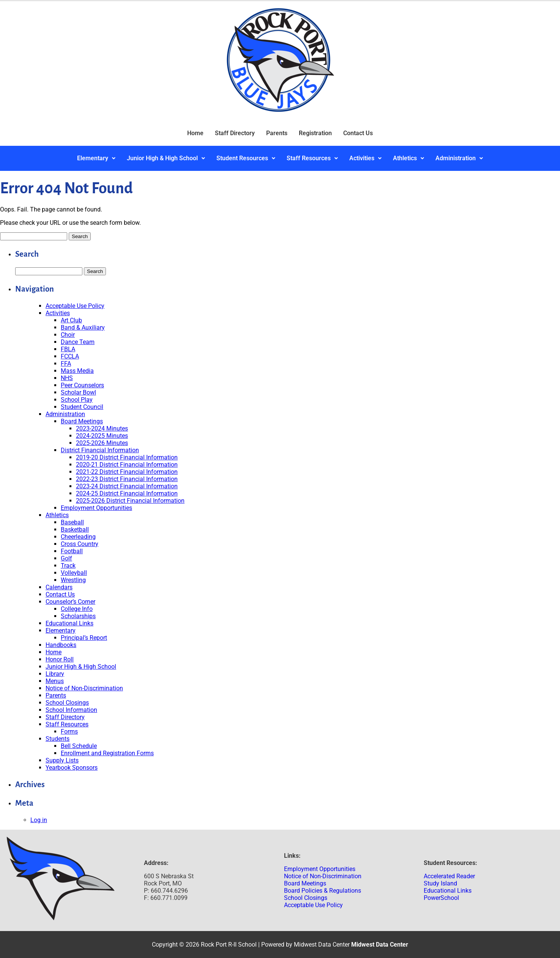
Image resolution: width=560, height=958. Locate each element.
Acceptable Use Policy (75, 306)
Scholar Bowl (78, 392)
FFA (66, 364)
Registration (315, 133)
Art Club (71, 320)
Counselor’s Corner (70, 602)
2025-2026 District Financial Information (130, 501)
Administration (459, 158)
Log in (39, 820)
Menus (55, 681)
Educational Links (69, 623)
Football (72, 551)
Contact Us (358, 133)
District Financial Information (100, 450)
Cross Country (80, 544)
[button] (96, 158)
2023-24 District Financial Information (127, 486)
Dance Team (78, 342)
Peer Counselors (82, 385)
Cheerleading (78, 537)
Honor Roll (60, 659)
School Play (77, 400)
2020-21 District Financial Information (127, 465)
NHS (67, 378)
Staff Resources (312, 158)
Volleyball (74, 573)
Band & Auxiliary (83, 327)
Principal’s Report (84, 638)
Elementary (96, 158)
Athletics (409, 158)
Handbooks (61, 645)
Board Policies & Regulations (323, 891)
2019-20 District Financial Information (127, 457)
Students (58, 739)
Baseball (72, 522)
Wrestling (73, 580)
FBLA (68, 349)
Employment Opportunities (96, 508)
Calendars (59, 587)
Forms (69, 732)
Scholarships (78, 616)
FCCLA (70, 356)
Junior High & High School (166, 158)
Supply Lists (62, 760)
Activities (365, 158)
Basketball (75, 530)
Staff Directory (235, 133)
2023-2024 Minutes (102, 428)
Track (68, 566)
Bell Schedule (79, 746)
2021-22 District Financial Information (127, 472)
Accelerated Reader (449, 876)
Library (55, 674)
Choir (68, 335)
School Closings (67, 703)
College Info (77, 609)
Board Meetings (82, 421)
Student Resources (246, 158)
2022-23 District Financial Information (127, 479)
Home (195, 133)
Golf (66, 558)
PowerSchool (441, 898)
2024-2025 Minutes (102, 436)
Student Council (82, 407)
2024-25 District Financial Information (127, 493)
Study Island (440, 883)
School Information (71, 710)
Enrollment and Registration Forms (107, 753)
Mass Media (77, 371)
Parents (277, 133)
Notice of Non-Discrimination (84, 688)
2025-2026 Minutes (102, 443)
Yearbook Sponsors (72, 768)
